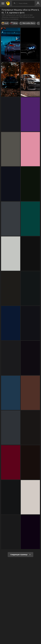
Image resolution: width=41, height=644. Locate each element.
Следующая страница (20, 554)
